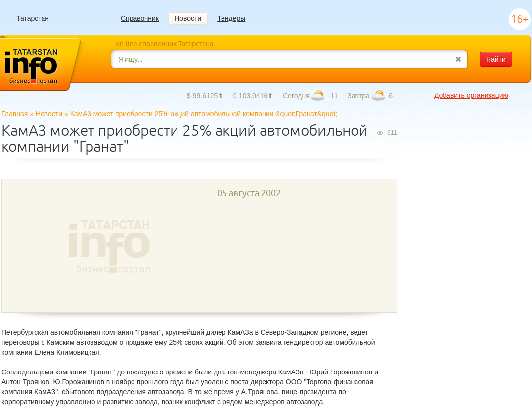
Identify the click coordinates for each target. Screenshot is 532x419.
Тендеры (231, 18)
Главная (15, 114)
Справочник (140, 18)
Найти (496, 59)
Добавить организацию (471, 95)
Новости (188, 18)
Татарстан (33, 19)
